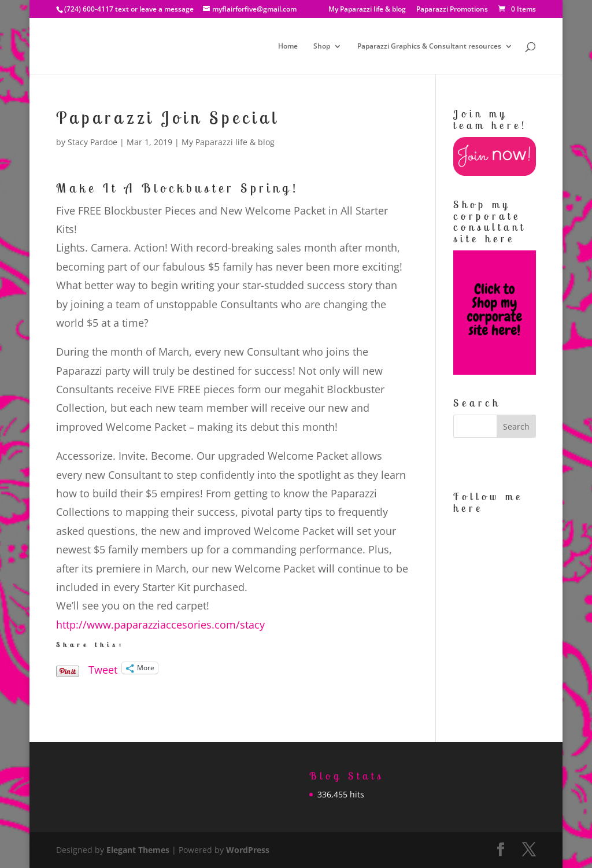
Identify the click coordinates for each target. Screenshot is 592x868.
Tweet (103, 668)
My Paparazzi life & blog (367, 10)
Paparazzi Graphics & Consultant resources (429, 47)
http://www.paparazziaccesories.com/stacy (160, 625)
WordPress (248, 850)
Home (288, 47)
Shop (322, 47)
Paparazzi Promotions (452, 10)
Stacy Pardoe (92, 142)
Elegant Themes (138, 850)
